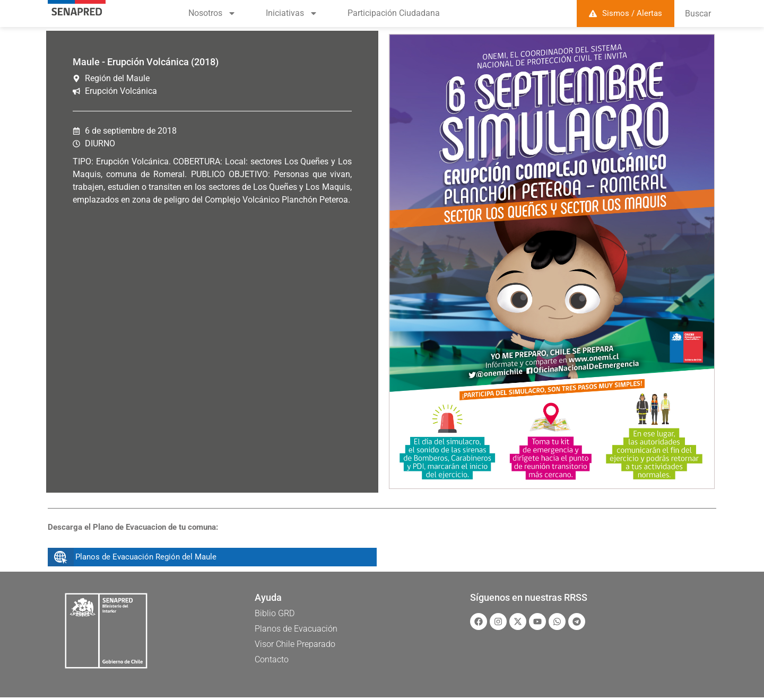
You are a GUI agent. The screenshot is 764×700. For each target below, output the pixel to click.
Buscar (698, 14)
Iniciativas (292, 13)
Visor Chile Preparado (295, 644)
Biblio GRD (275, 613)
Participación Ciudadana (394, 13)
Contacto (272, 659)
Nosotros (212, 13)
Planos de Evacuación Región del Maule (146, 557)
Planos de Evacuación (296, 629)
